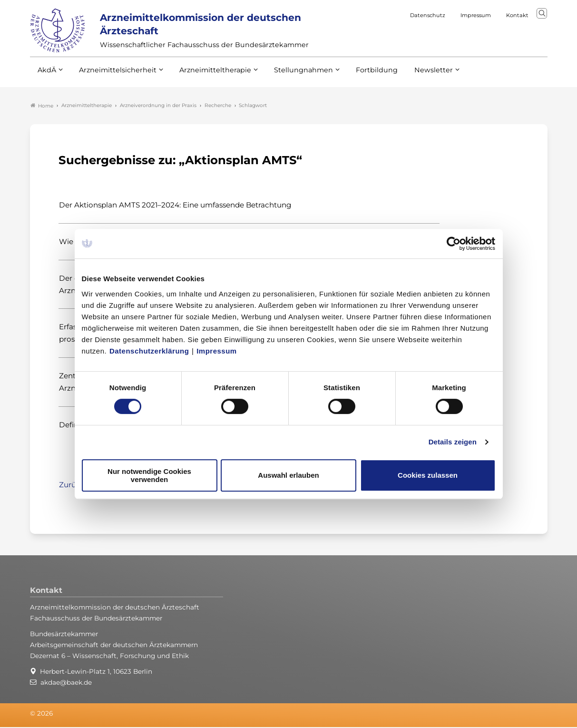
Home (42, 107)
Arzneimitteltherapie (207, 76)
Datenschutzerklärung (149, 351)
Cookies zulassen (428, 475)
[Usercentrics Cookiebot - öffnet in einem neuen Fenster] (454, 244)
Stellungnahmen (291, 76)
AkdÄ (46, 76)
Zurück (72, 486)
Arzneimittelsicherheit (114, 76)
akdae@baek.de (66, 683)
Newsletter (414, 76)
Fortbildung (360, 76)
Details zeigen (453, 442)
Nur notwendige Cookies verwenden (149, 475)
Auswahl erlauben (288, 475)
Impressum (217, 351)
